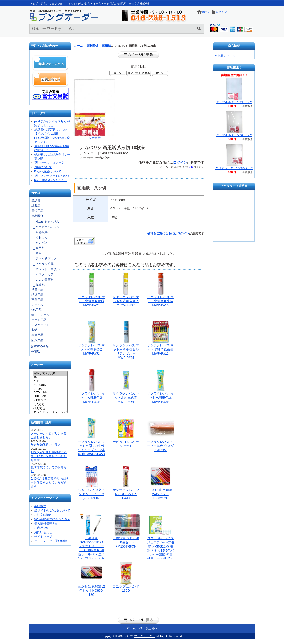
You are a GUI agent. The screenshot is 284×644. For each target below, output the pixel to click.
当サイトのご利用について (52, 510)
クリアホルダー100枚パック (234, 168)
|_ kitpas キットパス (45, 222)
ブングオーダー (145, 636)
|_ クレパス (39, 243)
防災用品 (37, 340)
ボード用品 (39, 320)
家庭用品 (37, 335)
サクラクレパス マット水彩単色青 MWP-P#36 (126, 398)
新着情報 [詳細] (42, 422)
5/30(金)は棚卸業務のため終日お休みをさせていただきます (50, 482)
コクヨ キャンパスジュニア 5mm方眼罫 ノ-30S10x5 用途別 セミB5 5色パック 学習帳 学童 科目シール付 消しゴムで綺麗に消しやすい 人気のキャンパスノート (160, 555)
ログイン (221, 12)
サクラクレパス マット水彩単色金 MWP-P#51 (91, 349)
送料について (43, 167)
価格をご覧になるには (162, 233)
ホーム (206, 12)
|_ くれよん (39, 237)
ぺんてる (50, 409)
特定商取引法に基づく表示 (52, 519)
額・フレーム (40, 315)
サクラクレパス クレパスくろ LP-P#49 (126, 494)
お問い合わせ (50, 79)
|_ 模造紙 (38, 285)
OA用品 (37, 310)
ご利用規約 (42, 528)
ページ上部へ (148, 628)
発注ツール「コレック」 (51, 163)
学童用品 (37, 290)
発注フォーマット (50, 63)
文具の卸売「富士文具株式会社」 (50, 94)
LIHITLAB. (50, 396)
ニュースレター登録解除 (51, 541)
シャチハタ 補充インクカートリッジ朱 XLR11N (91, 494)
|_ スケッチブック (44, 258)
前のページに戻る (139, 55)
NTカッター (50, 400)
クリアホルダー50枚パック (234, 135)
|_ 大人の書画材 (42, 280)
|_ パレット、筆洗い (45, 269)
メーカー (37, 365)
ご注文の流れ (43, 515)
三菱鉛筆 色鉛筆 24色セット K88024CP (160, 494)
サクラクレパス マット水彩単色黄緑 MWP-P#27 (91, 301)
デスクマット (40, 325)
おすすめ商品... (41, 346)
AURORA (50, 385)
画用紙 (106, 46)
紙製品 (36, 206)
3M (50, 377)
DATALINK (50, 393)
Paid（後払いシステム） (51, 180)
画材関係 (92, 46)
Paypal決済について (48, 171)
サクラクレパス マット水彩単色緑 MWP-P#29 (160, 398)
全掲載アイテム (225, 56)
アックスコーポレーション (50, 413)
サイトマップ (43, 537)
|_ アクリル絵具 (42, 264)
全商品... (37, 352)
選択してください (50, 373)
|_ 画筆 (36, 253)
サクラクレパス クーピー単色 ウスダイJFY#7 (160, 446)
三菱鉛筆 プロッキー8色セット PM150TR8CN (126, 542)
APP (50, 381)
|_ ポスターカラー (44, 274)
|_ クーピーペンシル (45, 227)
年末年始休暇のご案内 (46, 445)
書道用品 (37, 211)
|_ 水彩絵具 (39, 232)
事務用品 (37, 300)
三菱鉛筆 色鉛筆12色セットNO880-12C (91, 590)
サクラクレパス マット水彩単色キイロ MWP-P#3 (126, 301)
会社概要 (40, 506)
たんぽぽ (50, 404)
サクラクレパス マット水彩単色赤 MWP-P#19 (91, 398)
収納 (34, 330)
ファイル (37, 305)
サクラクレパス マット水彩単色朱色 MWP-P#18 (160, 301)
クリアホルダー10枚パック (234, 102)
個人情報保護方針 (46, 524)
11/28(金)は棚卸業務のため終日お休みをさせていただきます (49, 456)
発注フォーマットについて (52, 176)
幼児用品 (37, 295)
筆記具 (36, 201)
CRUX (50, 389)
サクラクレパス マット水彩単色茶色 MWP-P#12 (160, 349)
